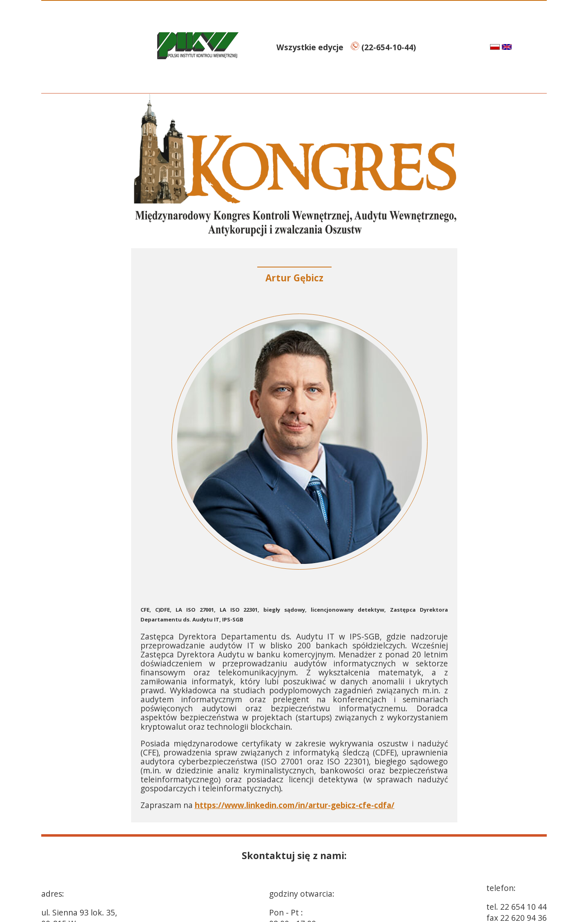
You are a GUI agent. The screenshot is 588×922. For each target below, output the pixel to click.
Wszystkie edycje (311, 47)
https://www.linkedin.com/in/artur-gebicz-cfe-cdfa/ (295, 805)
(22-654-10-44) (383, 47)
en (517, 47)
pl (487, 47)
